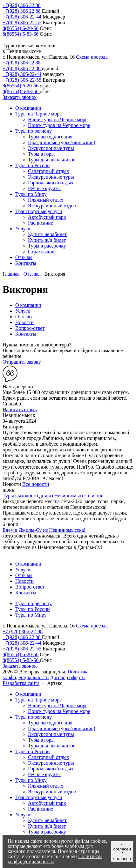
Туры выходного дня (50, 723)
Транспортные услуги (39, 797)
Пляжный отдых (46, 786)
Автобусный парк (47, 803)
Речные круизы (44, 774)
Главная (11, 274)
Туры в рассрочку (47, 832)
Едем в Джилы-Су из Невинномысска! (44, 530)
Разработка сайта (21, 683)
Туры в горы (41, 740)
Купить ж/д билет (47, 826)
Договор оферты (68, 677)
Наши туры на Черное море (58, 705)
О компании (28, 305)
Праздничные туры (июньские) (62, 728)
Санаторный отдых (48, 757)
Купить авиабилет (47, 820)
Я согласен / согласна (122, 851)
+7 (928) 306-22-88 (23, 631)
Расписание (41, 809)
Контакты (26, 334)
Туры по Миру (31, 615)
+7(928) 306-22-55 (22, 22)
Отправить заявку (22, 362)
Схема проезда (92, 57)
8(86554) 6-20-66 (20, 28)
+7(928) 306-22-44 (22, 17)
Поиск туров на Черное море (59, 711)
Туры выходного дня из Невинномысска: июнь (53, 496)
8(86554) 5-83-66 (21, 34)
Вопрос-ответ (30, 328)
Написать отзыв (20, 409)
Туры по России (33, 609)
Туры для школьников (52, 746)
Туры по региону (34, 603)
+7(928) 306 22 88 (22, 5)
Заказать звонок (20, 97)
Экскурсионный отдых (52, 792)
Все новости (36, 484)
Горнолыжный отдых (51, 769)
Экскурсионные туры (51, 734)
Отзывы (32, 274)
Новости (24, 322)
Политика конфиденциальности (45, 675)
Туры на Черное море (38, 700)
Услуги (23, 311)
